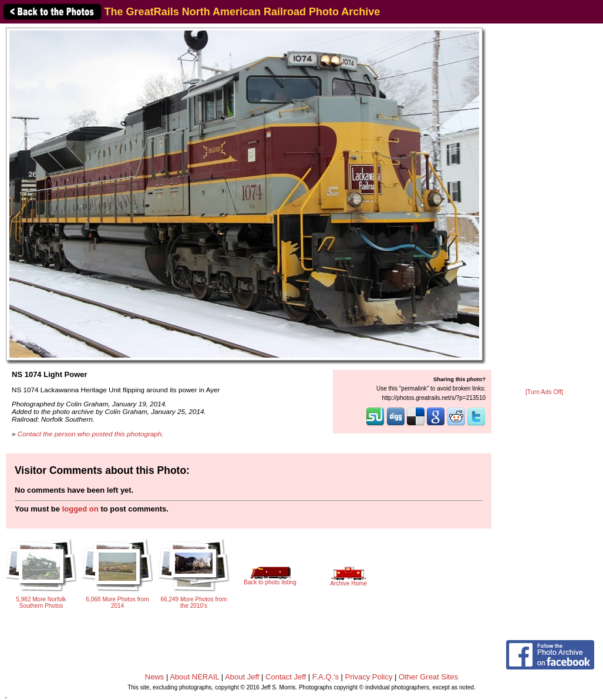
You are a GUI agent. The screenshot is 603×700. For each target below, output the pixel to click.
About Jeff (242, 677)
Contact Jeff (286, 677)
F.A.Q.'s (326, 677)
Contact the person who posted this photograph (90, 434)
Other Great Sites (428, 677)
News (155, 677)
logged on (80, 509)
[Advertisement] (544, 207)
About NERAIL (194, 677)
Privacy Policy (369, 677)
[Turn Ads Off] (544, 392)
